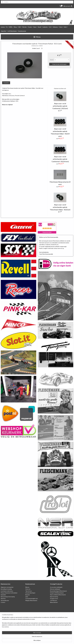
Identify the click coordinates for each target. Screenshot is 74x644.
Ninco (15, 27)
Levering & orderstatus (7, 591)
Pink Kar (24, 27)
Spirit (65, 27)
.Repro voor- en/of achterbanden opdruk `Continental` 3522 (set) (60, 106)
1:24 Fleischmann (12, 31)
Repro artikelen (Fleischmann (58, 595)
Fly (7, 27)
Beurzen (28, 595)
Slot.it (61, 27)
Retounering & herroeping (8, 597)
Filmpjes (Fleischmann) (31, 600)
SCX (50, 27)
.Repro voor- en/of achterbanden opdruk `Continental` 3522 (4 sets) (60, 159)
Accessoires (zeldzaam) (56, 587)
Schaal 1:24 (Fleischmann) (57, 593)
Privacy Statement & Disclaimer (9, 593)
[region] (26, 635)
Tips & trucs (29, 591)
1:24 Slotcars (54, 600)
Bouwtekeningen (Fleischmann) (58, 591)
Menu (37, 37)
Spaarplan (3, 595)
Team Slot (3, 31)
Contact (3, 602)
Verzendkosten (5, 600)
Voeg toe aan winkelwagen (59, 64)
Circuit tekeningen (30, 593)
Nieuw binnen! (54, 602)
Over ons (28, 589)
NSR (20, 27)
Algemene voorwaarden (7, 587)
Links (27, 597)
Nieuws (27, 587)
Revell (39, 27)
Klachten (3, 599)
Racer (35, 27)
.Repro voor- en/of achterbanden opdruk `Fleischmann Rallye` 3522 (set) (60, 207)
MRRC (11, 27)
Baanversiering (54, 597)
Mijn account (68, 6)
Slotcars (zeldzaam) (55, 589)
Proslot (30, 27)
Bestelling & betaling (6, 589)
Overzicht (6, 83)
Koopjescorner (22, 31)
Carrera (3, 27)
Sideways (55, 27)
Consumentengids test (32, 599)
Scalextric (45, 27)
